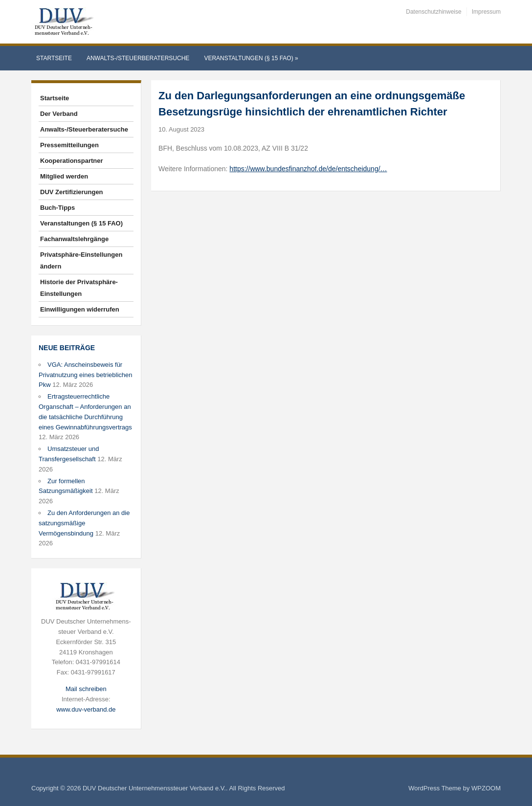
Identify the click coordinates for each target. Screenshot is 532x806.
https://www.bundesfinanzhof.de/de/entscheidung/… (308, 169)
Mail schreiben (86, 689)
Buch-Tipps (57, 208)
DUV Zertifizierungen (72, 192)
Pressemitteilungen (69, 145)
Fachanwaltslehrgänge (74, 239)
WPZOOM (486, 788)
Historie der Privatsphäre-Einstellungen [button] (79, 288)
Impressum (486, 12)
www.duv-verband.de (86, 709)
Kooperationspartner (72, 161)
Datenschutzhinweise (433, 12)
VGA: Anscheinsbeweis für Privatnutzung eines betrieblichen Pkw (86, 375)
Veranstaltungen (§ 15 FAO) (251, 58)
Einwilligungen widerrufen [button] (80, 309)
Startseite (54, 58)
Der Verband (59, 114)
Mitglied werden (64, 176)
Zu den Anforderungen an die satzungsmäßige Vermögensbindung (84, 523)
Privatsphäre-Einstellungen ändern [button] (81, 260)
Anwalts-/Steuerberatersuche (138, 58)
